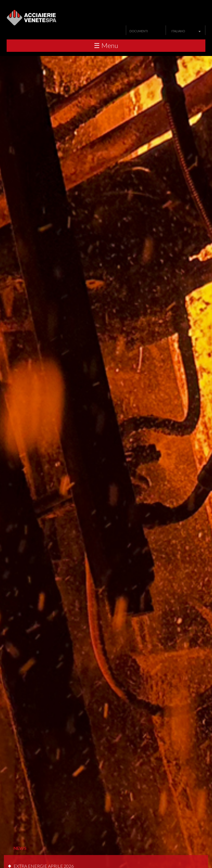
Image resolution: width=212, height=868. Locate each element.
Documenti (139, 31)
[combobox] (185, 31)
